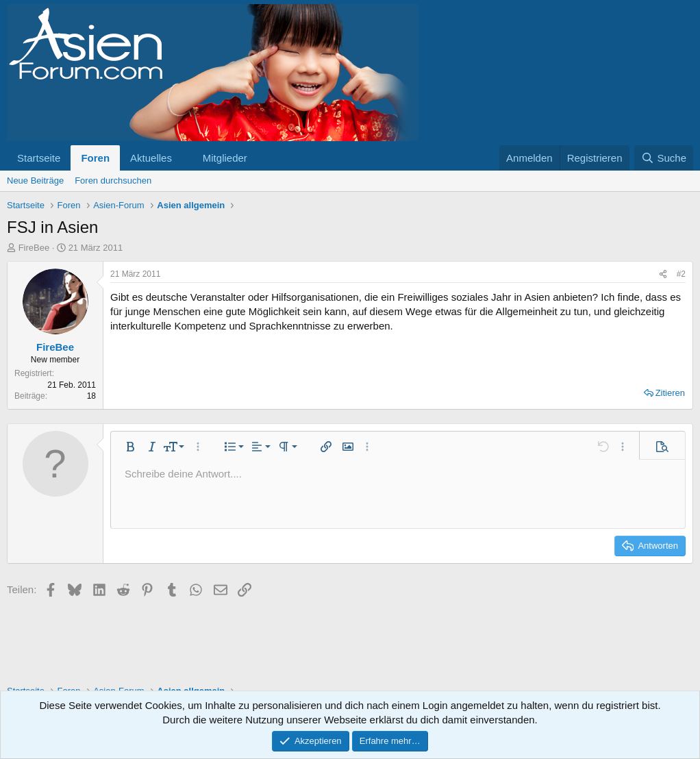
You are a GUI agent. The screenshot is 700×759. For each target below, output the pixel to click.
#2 (681, 274)
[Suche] (664, 158)
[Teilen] (663, 274)
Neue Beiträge (35, 181)
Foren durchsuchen (113, 181)
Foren (95, 158)
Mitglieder (225, 158)
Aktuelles (151, 158)
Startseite (39, 158)
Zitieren (670, 393)
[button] (183, 158)
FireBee (34, 248)
